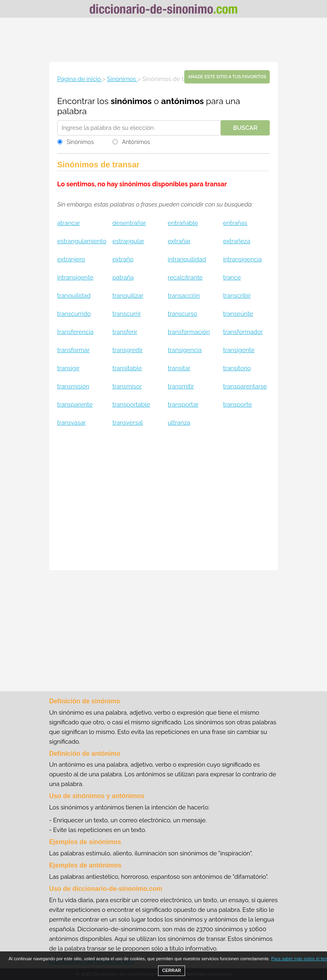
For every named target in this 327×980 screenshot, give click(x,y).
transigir (69, 368)
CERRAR (172, 970)
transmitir (181, 386)
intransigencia (242, 259)
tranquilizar (128, 296)
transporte (237, 405)
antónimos (182, 101)
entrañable (183, 223)
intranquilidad (187, 259)
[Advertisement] (164, 40)
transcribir (237, 296)
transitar (179, 368)
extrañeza (237, 241)
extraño (123, 259)
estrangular (128, 241)
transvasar (72, 423)
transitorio (237, 368)
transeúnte (238, 314)
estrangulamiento (82, 241)
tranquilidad (74, 296)
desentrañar (129, 223)
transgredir (128, 350)
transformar (74, 350)
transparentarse (245, 386)
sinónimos (131, 101)
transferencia (75, 332)
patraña (123, 277)
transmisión (73, 386)
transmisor (127, 386)
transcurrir (127, 314)
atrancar (69, 223)
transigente (239, 350)
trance (232, 277)
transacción (184, 296)
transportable (131, 405)
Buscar (245, 128)
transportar (183, 405)
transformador (243, 332)
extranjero (71, 259)
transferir (125, 332)
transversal (128, 423)
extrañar (179, 241)
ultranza (179, 423)
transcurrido (74, 314)
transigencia (185, 350)
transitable (127, 368)
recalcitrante (185, 277)
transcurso (182, 314)
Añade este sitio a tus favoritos (227, 77)
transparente (75, 405)
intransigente (75, 277)
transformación (189, 332)
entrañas (235, 223)
